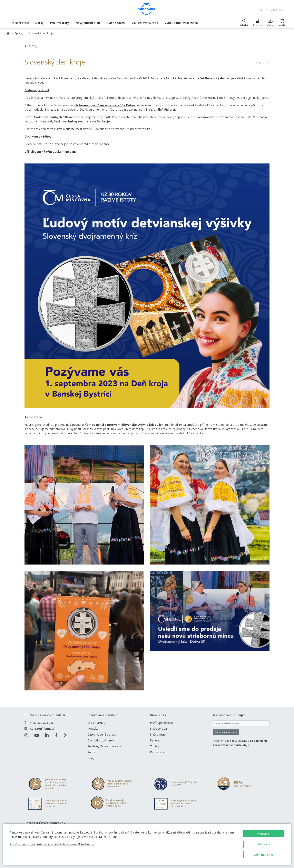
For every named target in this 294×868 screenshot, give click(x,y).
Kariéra (155, 740)
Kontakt (93, 729)
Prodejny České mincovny (104, 746)
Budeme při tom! (37, 90)
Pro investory (60, 23)
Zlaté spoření (116, 23)
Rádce (91, 752)
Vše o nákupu (96, 723)
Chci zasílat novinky (226, 732)
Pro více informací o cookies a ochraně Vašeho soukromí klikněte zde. (52, 844)
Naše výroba (158, 729)
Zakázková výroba (145, 23)
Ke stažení (157, 752)
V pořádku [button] (264, 834)
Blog (90, 758)
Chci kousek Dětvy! (38, 136)
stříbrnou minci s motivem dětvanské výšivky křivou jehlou (125, 425)
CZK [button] (262, 9)
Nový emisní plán (88, 23)
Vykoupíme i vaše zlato (181, 23)
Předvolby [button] (264, 844)
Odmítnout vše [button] (264, 855)
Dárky (40, 23)
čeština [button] (277, 9)
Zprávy (19, 33)
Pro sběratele (19, 23)
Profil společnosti (161, 723)
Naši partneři (159, 734)
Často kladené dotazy (102, 734)
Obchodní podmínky (101, 740)
